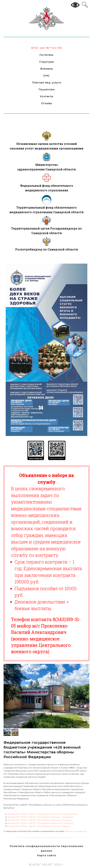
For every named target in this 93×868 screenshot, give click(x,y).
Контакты (47, 96)
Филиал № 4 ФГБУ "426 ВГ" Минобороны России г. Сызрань (40, 820)
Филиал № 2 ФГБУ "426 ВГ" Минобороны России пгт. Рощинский (42, 814)
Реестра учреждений (76, 831)
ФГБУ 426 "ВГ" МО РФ (46, 48)
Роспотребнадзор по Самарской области (47, 249)
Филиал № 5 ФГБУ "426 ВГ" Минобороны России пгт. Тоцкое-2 (41, 823)
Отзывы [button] (47, 103)
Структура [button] (46, 62)
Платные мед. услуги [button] (47, 83)
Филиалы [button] (46, 69)
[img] (47, 136)
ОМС (46, 76)
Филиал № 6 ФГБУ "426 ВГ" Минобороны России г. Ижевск (39, 826)
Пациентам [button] (47, 89)
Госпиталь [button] (46, 55)
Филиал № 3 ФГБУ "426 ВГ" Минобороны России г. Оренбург (40, 817)
